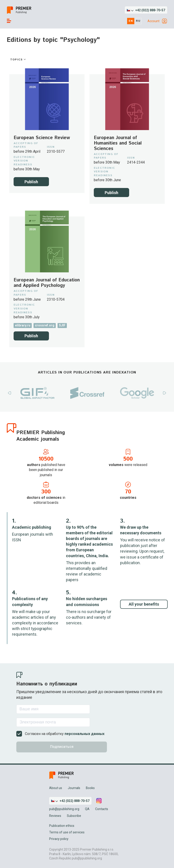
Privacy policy (59, 839)
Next (164, 393)
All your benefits (144, 604)
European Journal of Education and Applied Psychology (47, 283)
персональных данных (85, 734)
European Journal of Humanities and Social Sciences (118, 143)
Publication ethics (62, 826)
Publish (31, 182)
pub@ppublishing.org (64, 809)
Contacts (102, 809)
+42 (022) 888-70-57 (150, 10)
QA (87, 809)
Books (90, 788)
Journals (74, 788)
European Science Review (42, 138)
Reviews (55, 816)
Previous (10, 393)
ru (138, 21)
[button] (146, 10)
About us (56, 788)
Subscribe (74, 816)
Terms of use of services (67, 832)
